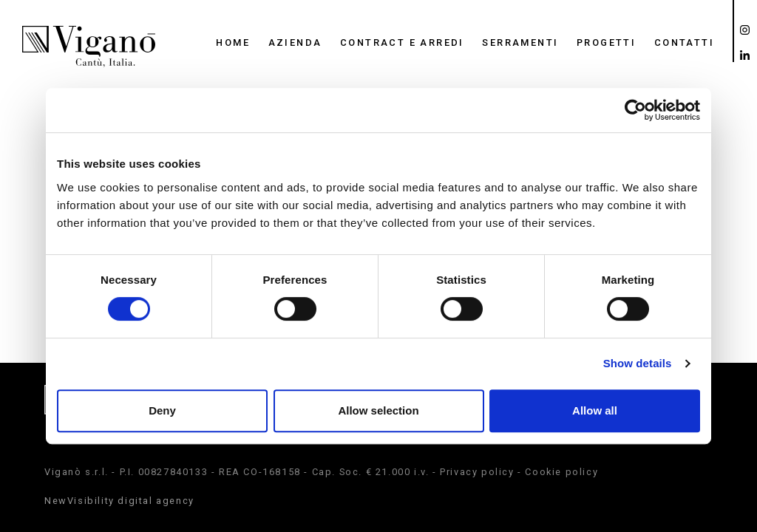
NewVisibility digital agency (119, 501)
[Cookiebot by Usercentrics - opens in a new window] (635, 110)
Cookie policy (561, 472)
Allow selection (378, 410)
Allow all (595, 410)
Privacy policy (477, 472)
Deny (162, 410)
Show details (638, 363)
